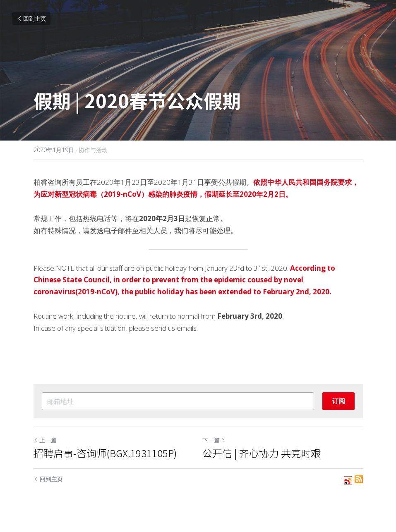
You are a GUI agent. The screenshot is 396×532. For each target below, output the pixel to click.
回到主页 (31, 18)
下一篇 (214, 440)
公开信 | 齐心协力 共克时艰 (262, 453)
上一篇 (45, 440)
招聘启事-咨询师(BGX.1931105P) (105, 453)
